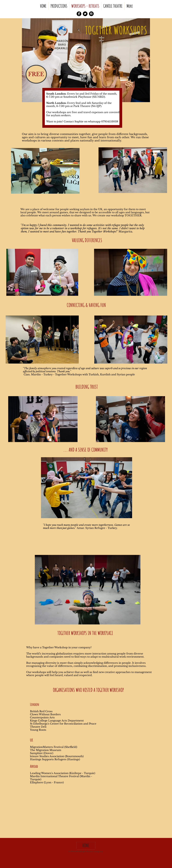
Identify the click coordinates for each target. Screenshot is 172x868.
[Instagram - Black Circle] (91, 14)
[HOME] (86, 845)
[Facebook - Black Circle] (79, 14)
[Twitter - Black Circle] (85, 14)
